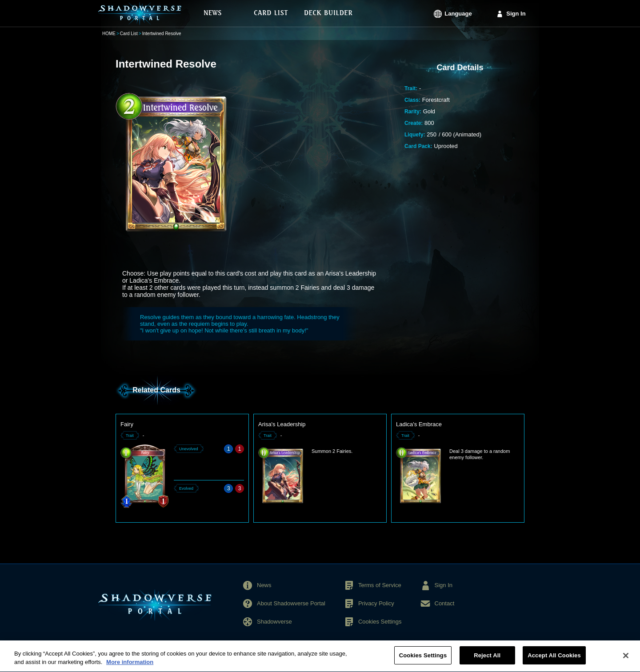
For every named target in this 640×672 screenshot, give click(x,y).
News (264, 585)
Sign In (516, 14)
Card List (129, 34)
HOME (109, 34)
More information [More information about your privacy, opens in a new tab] (130, 667)
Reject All (487, 661)
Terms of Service (380, 585)
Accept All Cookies (554, 661)
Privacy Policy (376, 603)
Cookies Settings (380, 622)
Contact (445, 603)
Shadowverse (274, 622)
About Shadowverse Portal (291, 603)
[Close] (626, 660)
